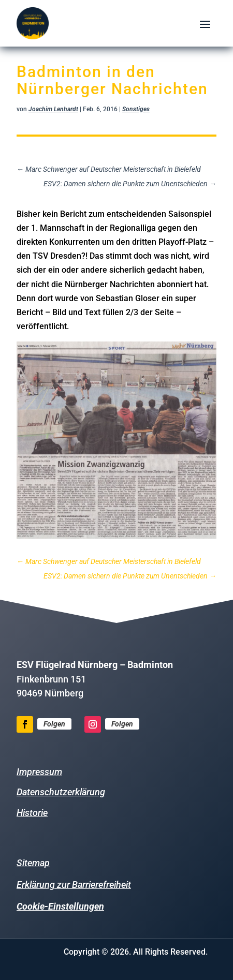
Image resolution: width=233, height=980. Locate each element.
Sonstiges (136, 109)
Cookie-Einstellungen (60, 906)
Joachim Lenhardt (53, 109)
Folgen (54, 724)
